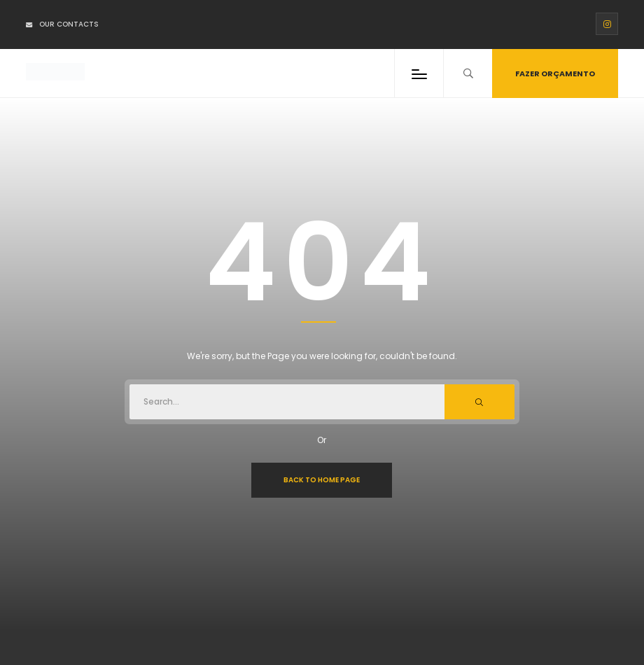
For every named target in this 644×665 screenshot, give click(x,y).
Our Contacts (62, 24)
